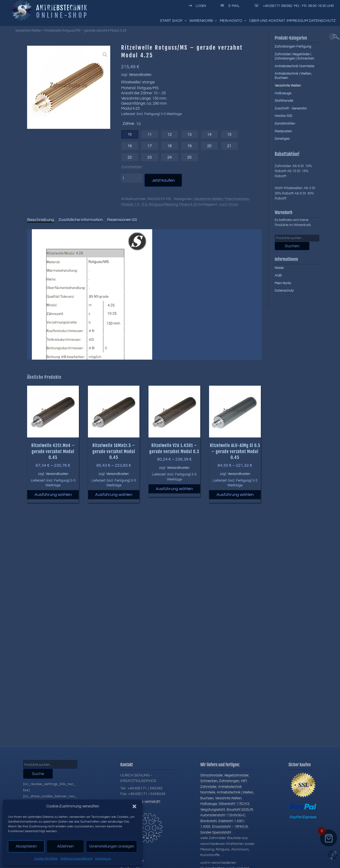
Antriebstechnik (62, 8)
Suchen (292, 246)
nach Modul (229, 205)
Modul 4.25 (188, 205)
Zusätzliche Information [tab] (81, 220)
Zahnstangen (229, 781)
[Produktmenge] (132, 178)
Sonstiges (282, 139)
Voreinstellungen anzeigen (112, 846)
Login (196, 6)
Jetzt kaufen (163, 180)
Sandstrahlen (285, 124)
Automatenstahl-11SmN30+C (223, 815)
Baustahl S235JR (240, 810)
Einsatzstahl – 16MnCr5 (230, 827)
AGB (278, 275)
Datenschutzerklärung (76, 859)
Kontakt (277, 21)
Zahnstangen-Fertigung (293, 46)
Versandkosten (140, 75)
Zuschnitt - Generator (291, 108)
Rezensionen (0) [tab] (122, 220)
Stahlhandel (284, 101)
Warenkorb (203, 21)
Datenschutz (322, 21)
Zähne (128, 124)
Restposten (283, 131)
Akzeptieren (26, 846)
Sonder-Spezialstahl (216, 832)
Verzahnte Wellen (28, 31)
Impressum (103, 859)
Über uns (258, 21)
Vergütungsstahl (213, 810)
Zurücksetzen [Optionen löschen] (132, 167)
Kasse (279, 268)
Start (165, 21)
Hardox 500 (283, 116)
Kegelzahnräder (237, 775)
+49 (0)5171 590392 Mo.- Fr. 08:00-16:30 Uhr (293, 6)
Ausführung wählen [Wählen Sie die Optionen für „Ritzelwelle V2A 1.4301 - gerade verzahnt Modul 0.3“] (174, 489)
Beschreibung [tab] (41, 220)
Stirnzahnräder (212, 775)
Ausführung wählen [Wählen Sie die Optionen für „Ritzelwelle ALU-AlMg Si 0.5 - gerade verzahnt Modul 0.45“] (235, 495)
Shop (180, 21)
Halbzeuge (283, 93)
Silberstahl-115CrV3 (234, 804)
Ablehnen (65, 846)
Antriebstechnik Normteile (294, 66)
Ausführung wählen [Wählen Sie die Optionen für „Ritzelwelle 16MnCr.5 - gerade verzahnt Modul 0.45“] (114, 495)
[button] (134, 806)
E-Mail (229, 6)
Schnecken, (209, 781)
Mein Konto (233, 21)
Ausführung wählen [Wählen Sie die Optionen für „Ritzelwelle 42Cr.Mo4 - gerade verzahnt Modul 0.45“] (53, 495)
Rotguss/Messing (163, 205)
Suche (38, 774)
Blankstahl (209, 821)
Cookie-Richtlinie (46, 859)
